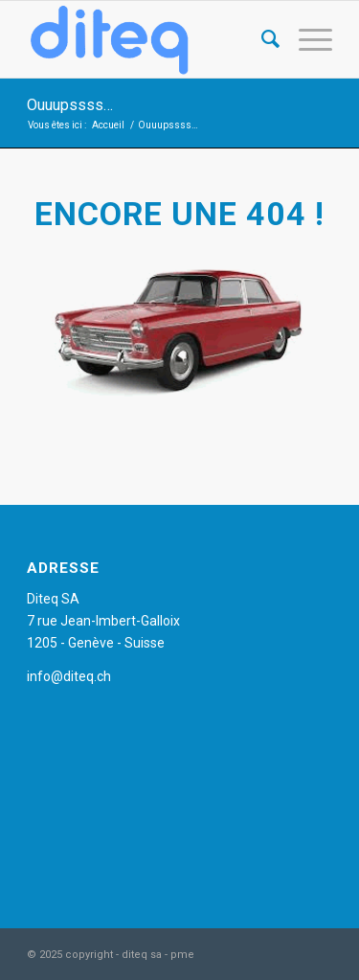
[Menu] (306, 39)
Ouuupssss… (70, 105)
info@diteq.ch (69, 676)
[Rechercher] (261, 39)
